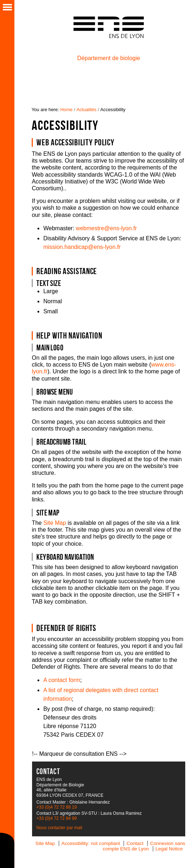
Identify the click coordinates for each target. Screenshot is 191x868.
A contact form (62, 680)
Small (50, 311)
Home (66, 110)
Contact (135, 843)
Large (51, 291)
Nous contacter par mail (59, 828)
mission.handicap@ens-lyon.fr (82, 247)
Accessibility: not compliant (90, 843)
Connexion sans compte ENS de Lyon (144, 846)
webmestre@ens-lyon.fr (106, 228)
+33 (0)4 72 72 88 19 (57, 807)
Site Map (55, 523)
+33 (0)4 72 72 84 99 (57, 818)
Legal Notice (169, 849)
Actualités (86, 110)
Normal (53, 301)
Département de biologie (108, 58)
